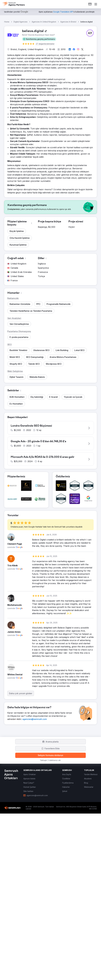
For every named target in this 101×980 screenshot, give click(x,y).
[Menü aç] (96, 4)
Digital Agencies (21, 22)
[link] (90, 4)
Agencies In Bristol (68, 22)
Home (7, 22)
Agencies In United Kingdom (44, 22)
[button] (39, 39)
